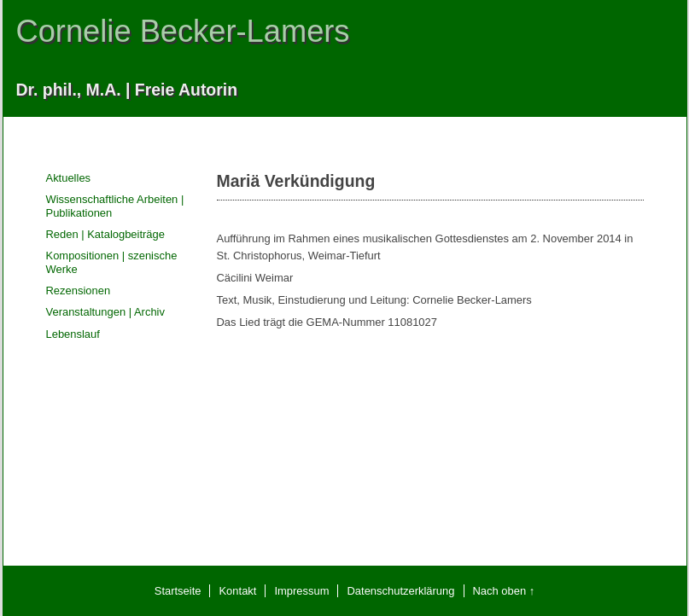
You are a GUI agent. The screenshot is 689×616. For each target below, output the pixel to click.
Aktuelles (69, 178)
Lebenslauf (73, 334)
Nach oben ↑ (504, 591)
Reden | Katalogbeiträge (105, 234)
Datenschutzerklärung (400, 591)
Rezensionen (79, 291)
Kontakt (237, 591)
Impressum (301, 591)
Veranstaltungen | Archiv (105, 312)
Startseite (178, 591)
